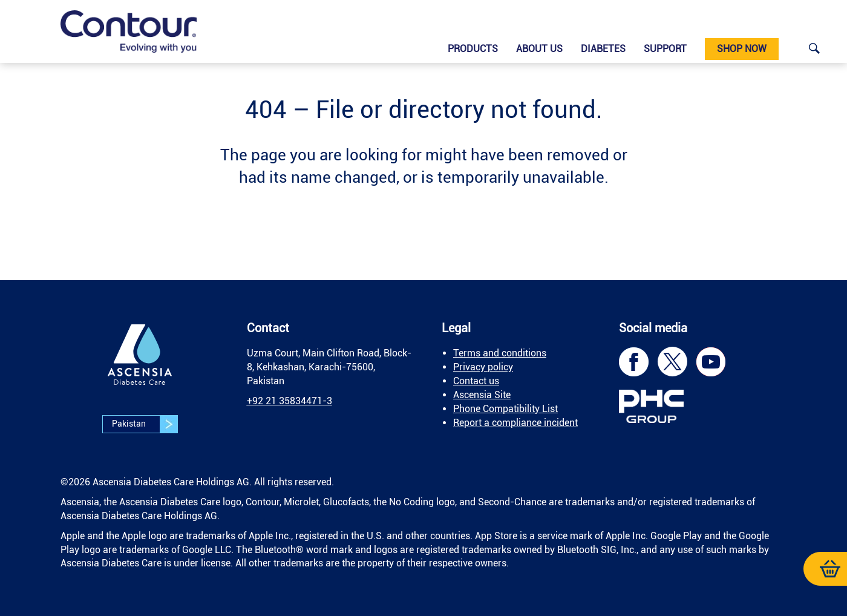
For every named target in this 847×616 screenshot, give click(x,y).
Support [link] (665, 49)
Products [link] (473, 49)
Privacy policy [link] (483, 367)
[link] (129, 31)
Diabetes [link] (603, 49)
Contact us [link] (476, 381)
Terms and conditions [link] (500, 353)
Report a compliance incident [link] (515, 423)
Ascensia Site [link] (482, 395)
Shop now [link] (742, 49)
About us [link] (539, 49)
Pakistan (145, 424)
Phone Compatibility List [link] (505, 409)
